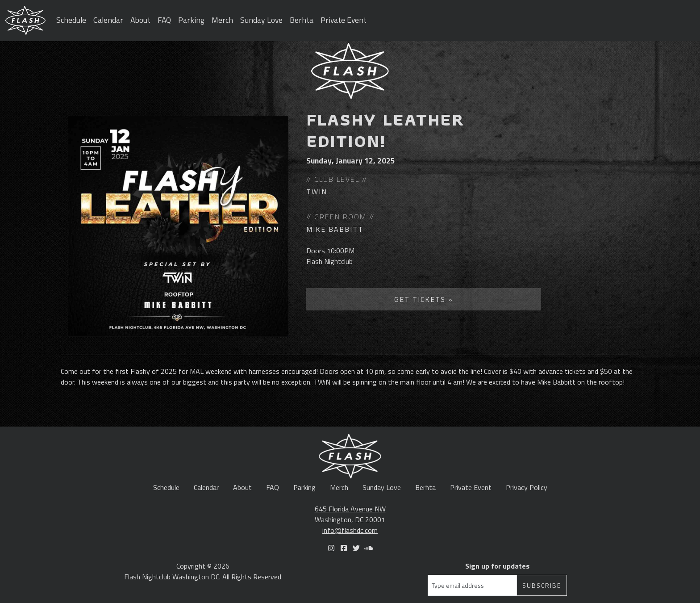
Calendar (108, 20)
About (140, 20)
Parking (191, 20)
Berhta (302, 20)
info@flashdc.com (350, 530)
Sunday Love (261, 20)
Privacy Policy (527, 487)
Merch (222, 20)
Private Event (344, 20)
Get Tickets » (424, 299)
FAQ (164, 20)
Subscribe (542, 585)
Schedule (71, 20)
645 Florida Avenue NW (350, 509)
